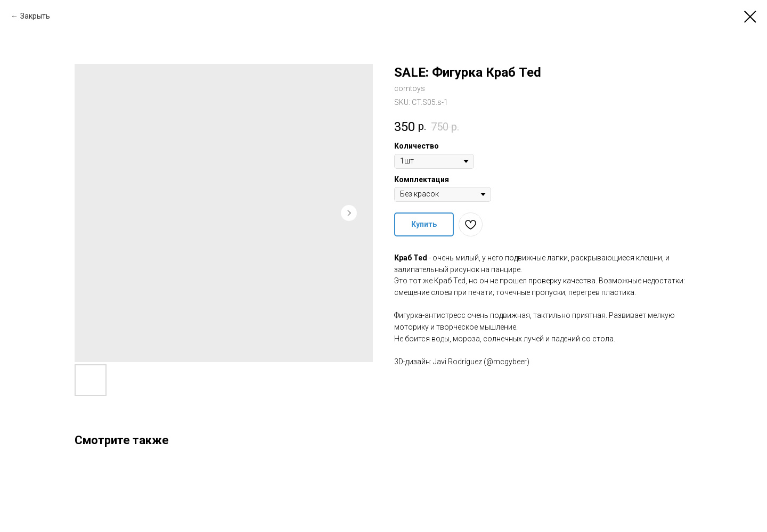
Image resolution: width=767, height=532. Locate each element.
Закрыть (35, 16)
